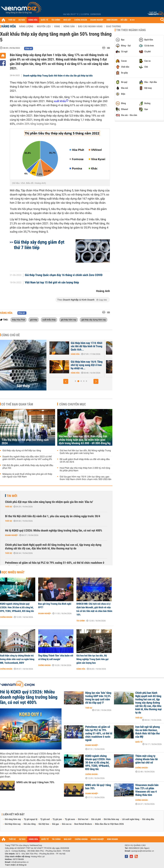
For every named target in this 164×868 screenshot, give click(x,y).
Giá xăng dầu (148, 819)
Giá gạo (55, 824)
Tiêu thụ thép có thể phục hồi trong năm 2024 (25, 442)
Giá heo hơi (83, 819)
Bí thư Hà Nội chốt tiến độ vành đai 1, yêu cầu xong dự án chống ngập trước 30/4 (53, 516)
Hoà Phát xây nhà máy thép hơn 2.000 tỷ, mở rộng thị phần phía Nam (85, 469)
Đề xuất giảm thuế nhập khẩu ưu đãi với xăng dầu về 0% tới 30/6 (85, 461)
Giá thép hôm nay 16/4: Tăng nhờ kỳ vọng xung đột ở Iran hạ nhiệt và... (106, 365)
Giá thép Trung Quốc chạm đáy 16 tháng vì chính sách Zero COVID (64, 275)
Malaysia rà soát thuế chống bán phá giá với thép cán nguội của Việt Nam (27, 475)
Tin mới (12, 496)
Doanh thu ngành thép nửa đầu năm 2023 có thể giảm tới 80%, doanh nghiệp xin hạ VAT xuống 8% (27, 458)
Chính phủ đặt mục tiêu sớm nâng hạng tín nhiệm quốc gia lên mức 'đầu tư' (49, 502)
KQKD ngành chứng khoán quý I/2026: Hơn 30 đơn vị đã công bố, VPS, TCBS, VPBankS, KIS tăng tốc (17, 607)
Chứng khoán (6, 617)
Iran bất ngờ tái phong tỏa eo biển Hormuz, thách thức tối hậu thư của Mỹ (148, 732)
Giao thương (113, 26)
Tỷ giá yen (57, 819)
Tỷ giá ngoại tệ (31, 819)
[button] (66, 381)
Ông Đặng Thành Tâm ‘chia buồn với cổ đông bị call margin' (56, 657)
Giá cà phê (96, 819)
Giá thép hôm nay (13, 824)
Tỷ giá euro (70, 819)
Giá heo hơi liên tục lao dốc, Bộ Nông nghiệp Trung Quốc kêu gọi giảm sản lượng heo (85, 452)
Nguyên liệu (44, 26)
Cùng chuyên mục (73, 404)
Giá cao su (67, 824)
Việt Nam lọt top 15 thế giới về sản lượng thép (52, 283)
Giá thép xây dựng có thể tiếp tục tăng (22, 451)
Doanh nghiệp (11, 535)
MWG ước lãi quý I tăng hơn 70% (35, 782)
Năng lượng (26, 26)
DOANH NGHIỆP (97, 20)
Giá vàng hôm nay (13, 819)
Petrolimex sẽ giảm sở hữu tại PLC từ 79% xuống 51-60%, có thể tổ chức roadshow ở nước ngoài (55, 565)
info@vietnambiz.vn (20, 862)
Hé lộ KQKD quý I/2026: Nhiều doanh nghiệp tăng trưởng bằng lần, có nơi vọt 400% (54, 531)
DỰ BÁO (22, 20)
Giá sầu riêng (30, 824)
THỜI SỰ (12, 20)
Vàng (57, 26)
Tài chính (81, 621)
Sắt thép (23, 386)
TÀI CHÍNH (56, 20)
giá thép (34, 320)
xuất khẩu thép (49, 320)
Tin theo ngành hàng (131, 30)
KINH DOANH (112, 20)
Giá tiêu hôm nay (111, 819)
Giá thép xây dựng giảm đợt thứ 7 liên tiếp (39, 245)
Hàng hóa (9, 26)
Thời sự (8, 507)
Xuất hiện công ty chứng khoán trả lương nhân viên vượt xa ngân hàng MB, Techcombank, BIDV (17, 659)
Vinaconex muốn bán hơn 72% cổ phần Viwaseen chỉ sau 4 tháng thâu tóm (147, 790)
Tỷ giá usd (45, 819)
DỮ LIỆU (124, 20)
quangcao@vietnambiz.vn (143, 851)
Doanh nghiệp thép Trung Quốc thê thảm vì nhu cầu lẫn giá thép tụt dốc (58, 76)
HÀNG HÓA (33, 20)
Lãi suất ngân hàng (131, 819)
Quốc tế (139, 742)
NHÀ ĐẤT (67, 20)
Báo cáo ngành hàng (90, 26)
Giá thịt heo (44, 824)
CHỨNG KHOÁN (81, 20)
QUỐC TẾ (44, 20)
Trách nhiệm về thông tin (16, 865)
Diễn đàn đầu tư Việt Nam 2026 (109, 824)
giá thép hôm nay (69, 320)
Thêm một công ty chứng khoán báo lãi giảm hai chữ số (147, 759)
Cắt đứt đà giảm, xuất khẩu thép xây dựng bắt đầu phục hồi (28, 467)
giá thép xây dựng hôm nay (94, 320)
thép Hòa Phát (18, 320)
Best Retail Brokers (83, 824)
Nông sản (69, 26)
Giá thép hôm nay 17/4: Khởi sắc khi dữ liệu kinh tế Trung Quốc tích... (106, 346)
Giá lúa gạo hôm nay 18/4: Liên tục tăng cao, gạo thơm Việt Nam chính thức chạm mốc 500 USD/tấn (86, 478)
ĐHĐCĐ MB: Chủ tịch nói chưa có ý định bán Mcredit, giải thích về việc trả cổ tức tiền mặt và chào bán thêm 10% (94, 609)
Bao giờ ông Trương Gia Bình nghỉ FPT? (55, 606)
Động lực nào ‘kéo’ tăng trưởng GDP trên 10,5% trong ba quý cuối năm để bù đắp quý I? (98, 698)
